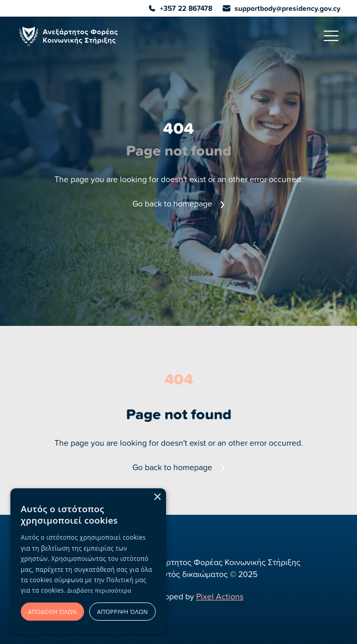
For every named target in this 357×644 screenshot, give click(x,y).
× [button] (157, 497)
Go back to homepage (178, 203)
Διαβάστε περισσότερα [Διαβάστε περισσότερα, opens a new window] (99, 590)
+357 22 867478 (181, 8)
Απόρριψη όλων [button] (122, 612)
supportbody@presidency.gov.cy (282, 8)
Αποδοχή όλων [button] (52, 612)
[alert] (88, 561)
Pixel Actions (220, 596)
